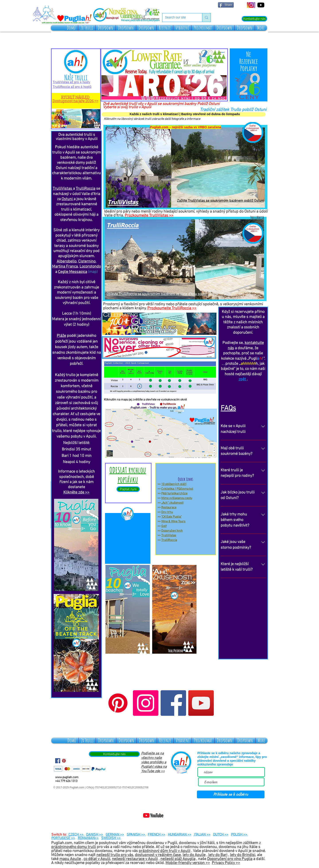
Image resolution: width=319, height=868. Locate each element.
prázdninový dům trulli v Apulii (164, 851)
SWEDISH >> (111, 838)
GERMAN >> (115, 835)
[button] (87, 28)
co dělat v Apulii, (97, 859)
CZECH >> (76, 835)
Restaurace (169, 508)
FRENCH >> (157, 835)
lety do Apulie (194, 855)
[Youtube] (261, 5)
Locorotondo (90, 267)
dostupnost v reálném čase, (158, 855)
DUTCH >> (221, 835)
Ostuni (68, 199)
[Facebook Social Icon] (58, 761)
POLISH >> (240, 835)
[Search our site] (179, 18)
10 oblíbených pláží (174, 484)
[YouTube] (201, 703)
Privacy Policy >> (226, 863)
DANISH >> (95, 835)
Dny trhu (167, 512)
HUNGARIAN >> (180, 835)
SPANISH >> (136, 835)
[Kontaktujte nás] (254, 19)
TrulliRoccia (169, 540)
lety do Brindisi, (243, 855)
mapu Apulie (70, 859)
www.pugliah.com (67, 777)
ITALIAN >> (202, 835)
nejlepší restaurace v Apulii (135, 859)
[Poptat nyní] (128, 489)
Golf (164, 526)
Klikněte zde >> (76, 492)
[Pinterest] (118, 703)
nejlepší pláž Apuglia (178, 859)
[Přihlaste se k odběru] (231, 794)
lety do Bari (218, 855)
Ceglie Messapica (73, 272)
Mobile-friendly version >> (188, 863)
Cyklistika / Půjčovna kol (177, 489)
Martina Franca (65, 267)
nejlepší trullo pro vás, (115, 855)
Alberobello (67, 261)
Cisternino (87, 261)
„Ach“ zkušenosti (172, 503)
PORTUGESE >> (63, 838)
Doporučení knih (172, 531)
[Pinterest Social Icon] (64, 761)
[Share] (226, 5)
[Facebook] (173, 703)
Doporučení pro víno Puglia (230, 859)
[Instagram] (146, 703)
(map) (93, 272)
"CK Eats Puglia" (171, 517)
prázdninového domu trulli (74, 847)
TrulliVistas (169, 536)
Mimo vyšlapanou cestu (177, 498)
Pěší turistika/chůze (174, 494)
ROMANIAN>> (88, 838)
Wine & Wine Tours (173, 522)
